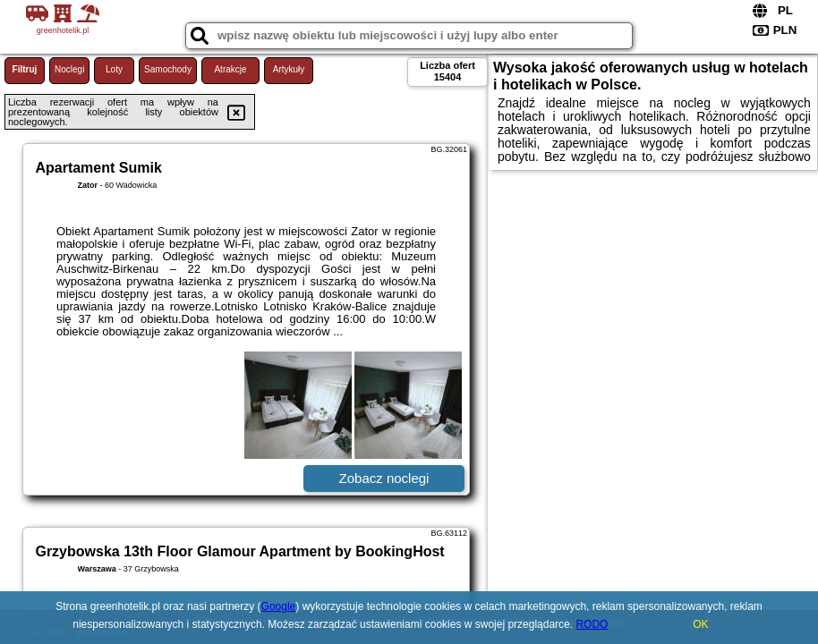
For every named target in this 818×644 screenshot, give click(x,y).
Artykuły (289, 69)
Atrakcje (230, 69)
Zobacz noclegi (384, 478)
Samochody (168, 69)
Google (279, 606)
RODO (592, 624)
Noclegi (69, 69)
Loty (114, 69)
